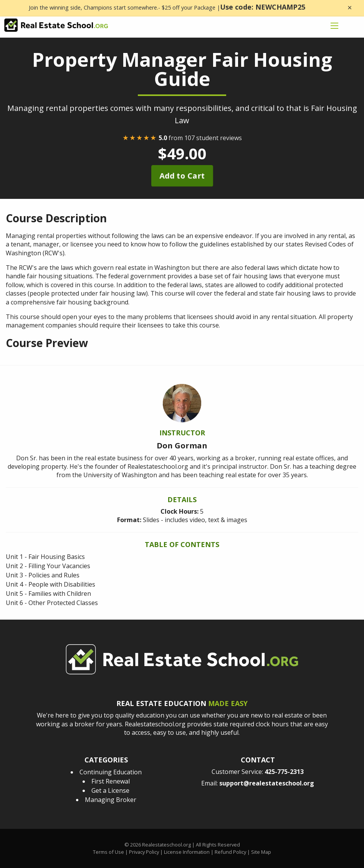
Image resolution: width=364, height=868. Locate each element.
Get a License (110, 790)
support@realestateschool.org (267, 783)
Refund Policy (230, 852)
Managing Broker (111, 800)
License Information (187, 852)
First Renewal (111, 781)
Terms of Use (108, 852)
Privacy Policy (144, 852)
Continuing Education (111, 772)
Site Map (261, 852)
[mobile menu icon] (334, 26)
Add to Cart (182, 176)
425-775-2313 (284, 772)
